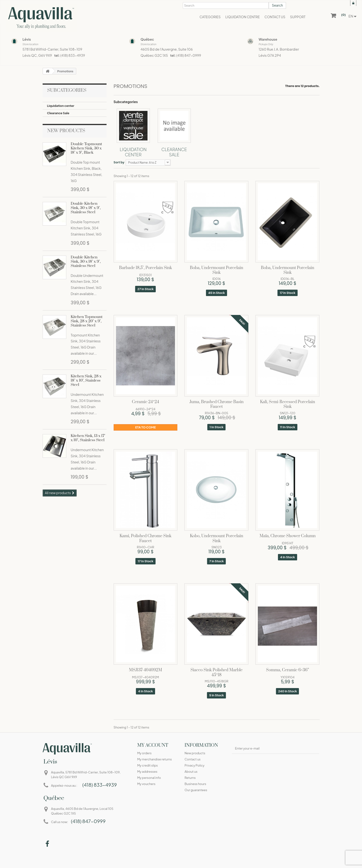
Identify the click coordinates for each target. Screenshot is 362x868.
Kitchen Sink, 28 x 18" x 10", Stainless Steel (86, 380)
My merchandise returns (154, 759)
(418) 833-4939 (73, 55)
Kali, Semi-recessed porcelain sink (287, 405)
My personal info (149, 778)
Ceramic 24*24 (145, 402)
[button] (210, 17)
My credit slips (147, 765)
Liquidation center (61, 106)
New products (66, 131)
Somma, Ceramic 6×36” (288, 670)
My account (153, 745)
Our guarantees (196, 790)
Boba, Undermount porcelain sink (217, 270)
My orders (144, 753)
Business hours (195, 784)
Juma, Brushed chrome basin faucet (216, 405)
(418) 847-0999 (189, 55)
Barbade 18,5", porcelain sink (145, 268)
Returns (190, 778)
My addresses (147, 772)
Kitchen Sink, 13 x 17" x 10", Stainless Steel (88, 438)
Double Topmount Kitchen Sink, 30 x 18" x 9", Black (86, 148)
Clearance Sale (58, 113)
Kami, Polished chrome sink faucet (145, 539)
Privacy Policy (194, 765)
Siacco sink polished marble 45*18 (216, 673)
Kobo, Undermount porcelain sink (217, 539)
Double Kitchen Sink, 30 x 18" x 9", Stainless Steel (86, 208)
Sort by (119, 162)
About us (191, 772)
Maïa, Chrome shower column (288, 536)
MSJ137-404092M (146, 670)
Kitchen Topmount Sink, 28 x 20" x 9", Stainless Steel (87, 321)
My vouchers (146, 784)
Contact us (192, 759)
